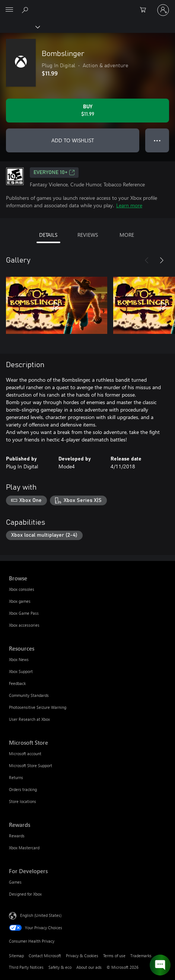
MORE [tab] (127, 235)
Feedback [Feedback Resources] (17, 683)
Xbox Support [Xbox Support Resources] (21, 671)
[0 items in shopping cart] (145, 10)
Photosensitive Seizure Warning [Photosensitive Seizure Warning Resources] (38, 707)
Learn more (129, 205)
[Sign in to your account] (163, 10)
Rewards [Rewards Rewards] (17, 836)
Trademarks (141, 956)
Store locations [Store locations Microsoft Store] (23, 801)
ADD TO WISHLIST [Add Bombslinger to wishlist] (73, 140)
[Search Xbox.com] (26, 10)
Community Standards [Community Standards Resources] (29, 695)
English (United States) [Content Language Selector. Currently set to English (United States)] (41, 915)
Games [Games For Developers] (15, 882)
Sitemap (16, 956)
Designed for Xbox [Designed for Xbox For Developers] (25, 894)
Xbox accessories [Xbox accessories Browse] (24, 625)
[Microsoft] (87, 6)
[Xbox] (20, 27)
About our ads (89, 967)
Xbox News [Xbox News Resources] (19, 659)
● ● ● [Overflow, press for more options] (157, 140)
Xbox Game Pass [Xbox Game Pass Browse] (24, 613)
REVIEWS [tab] (88, 235)
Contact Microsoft (45, 956)
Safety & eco (60, 967)
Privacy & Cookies (82, 956)
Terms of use (114, 956)
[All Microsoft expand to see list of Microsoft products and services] (9, 10)
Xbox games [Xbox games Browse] (20, 601)
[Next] (162, 260)
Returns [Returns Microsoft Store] (16, 777)
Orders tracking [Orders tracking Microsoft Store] (23, 789)
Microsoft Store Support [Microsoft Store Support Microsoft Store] (31, 765)
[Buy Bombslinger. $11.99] (87, 111)
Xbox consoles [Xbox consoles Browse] (22, 589)
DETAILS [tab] (48, 235)
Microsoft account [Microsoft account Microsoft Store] (25, 753)
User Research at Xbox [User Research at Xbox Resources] (29, 719)
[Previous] (147, 260)
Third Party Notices (26, 967)
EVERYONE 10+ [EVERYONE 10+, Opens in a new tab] (54, 173)
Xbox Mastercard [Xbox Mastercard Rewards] (24, 848)
